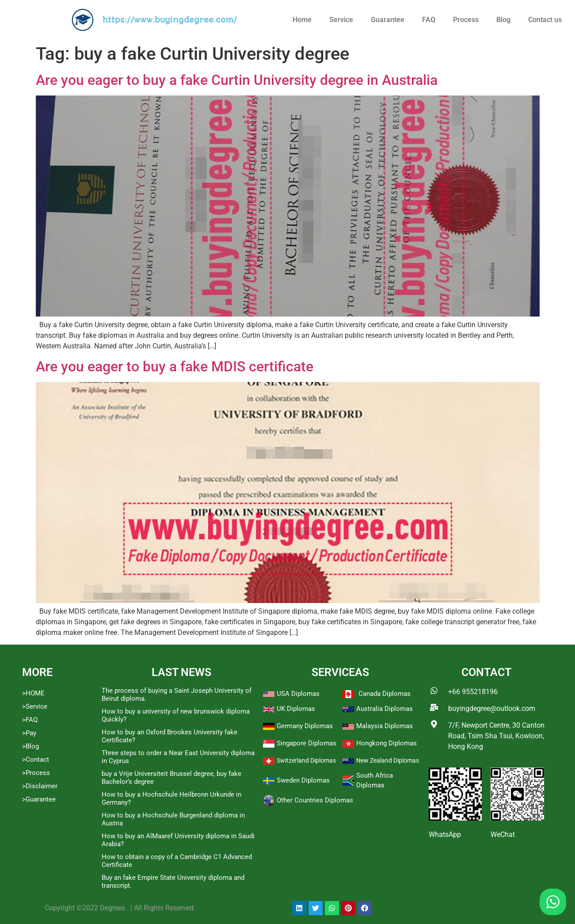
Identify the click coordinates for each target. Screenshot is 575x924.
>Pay (29, 733)
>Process (36, 773)
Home (302, 20)
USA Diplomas (298, 694)
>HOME (33, 693)
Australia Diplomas (385, 709)
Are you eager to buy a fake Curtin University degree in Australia (237, 80)
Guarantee (388, 20)
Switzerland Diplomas (306, 760)
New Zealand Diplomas (388, 760)
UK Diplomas (296, 709)
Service (341, 20)
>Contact (36, 760)
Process (466, 20)
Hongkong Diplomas (387, 743)
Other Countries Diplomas (315, 800)
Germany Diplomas (305, 726)
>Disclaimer (40, 786)
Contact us (545, 20)
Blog (503, 20)
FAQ (429, 20)
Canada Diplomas (385, 694)
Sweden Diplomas (303, 780)
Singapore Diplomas (307, 743)
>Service (35, 706)
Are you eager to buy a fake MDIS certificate (175, 367)
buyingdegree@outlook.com (492, 708)
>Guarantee (39, 799)
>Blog (30, 746)
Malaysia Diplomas (385, 726)
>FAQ (30, 720)
